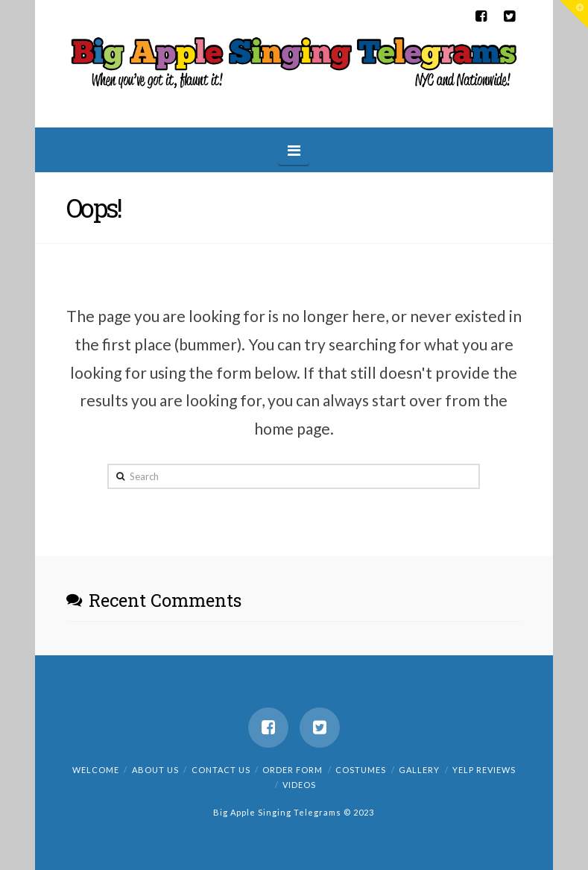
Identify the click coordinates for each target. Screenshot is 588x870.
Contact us (221, 770)
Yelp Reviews (484, 770)
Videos (299, 785)
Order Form (293, 770)
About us (155, 770)
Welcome (96, 770)
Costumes (361, 770)
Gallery (419, 770)
